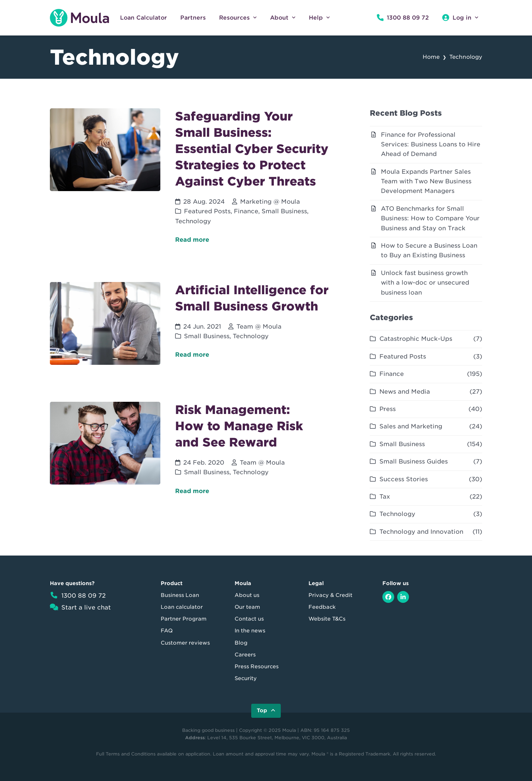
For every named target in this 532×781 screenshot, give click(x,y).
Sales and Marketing (411, 426)
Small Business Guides (414, 461)
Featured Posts (207, 211)
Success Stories (404, 479)
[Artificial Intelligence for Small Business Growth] (199, 331)
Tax (385, 497)
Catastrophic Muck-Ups (416, 339)
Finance (246, 211)
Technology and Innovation (421, 532)
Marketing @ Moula (270, 202)
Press (388, 409)
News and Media (405, 392)
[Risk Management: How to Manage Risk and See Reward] (199, 456)
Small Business (284, 211)
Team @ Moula (259, 327)
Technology (193, 221)
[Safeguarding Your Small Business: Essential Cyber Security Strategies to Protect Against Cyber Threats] (199, 184)
